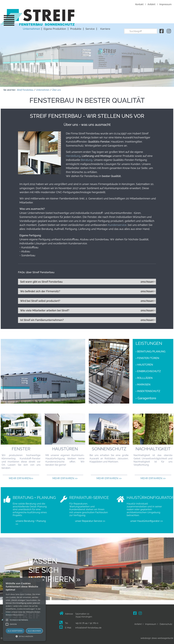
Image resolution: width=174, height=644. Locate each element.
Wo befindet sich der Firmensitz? (40, 290)
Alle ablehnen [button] (34, 631)
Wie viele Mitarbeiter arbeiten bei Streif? (45, 309)
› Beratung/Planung (150, 351)
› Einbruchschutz (148, 370)
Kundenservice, (118, 224)
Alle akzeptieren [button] (15, 631)
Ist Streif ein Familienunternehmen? (42, 319)
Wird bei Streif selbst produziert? (40, 300)
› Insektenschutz (148, 390)
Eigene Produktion (105, 17)
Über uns (56, 89)
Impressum (165, 4)
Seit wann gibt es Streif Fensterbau (41, 281)
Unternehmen (82, 17)
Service (140, 17)
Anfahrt (151, 4)
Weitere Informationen (15, 615)
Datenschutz (166, 623)
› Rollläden (144, 377)
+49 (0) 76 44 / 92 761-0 (87, 622)
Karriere (155, 17)
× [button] (43, 580)
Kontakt (139, 4)
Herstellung (73, 155)
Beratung (86, 159)
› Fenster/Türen (147, 357)
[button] (24, 636)
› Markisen (143, 384)
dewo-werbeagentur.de (162, 637)
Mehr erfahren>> (21, 477)
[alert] (24, 609)
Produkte (126, 17)
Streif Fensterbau (25, 89)
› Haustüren (144, 364)
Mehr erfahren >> (65, 477)
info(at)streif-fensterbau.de (88, 627)
